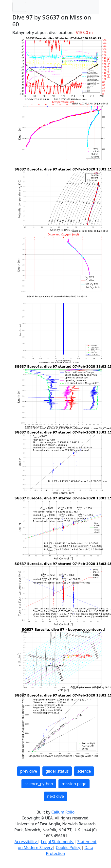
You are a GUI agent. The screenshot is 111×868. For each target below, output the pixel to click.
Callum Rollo (63, 812)
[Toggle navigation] (19, 7)
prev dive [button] (29, 771)
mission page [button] (74, 784)
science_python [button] (39, 784)
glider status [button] (57, 771)
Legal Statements (57, 842)
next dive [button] (55, 796)
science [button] (84, 771)
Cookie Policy (68, 848)
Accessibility (26, 842)
